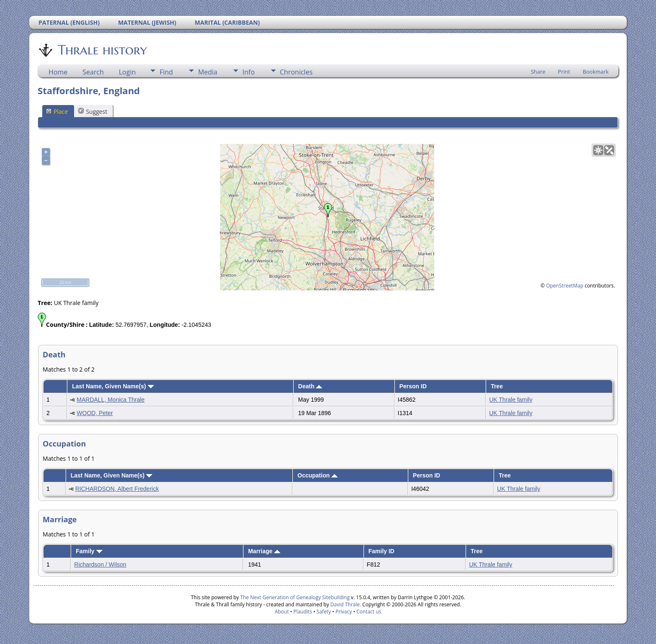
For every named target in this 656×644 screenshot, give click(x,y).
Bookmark (596, 72)
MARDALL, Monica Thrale (110, 400)
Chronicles (296, 72)
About (282, 612)
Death (310, 386)
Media (208, 72)
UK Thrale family (511, 400)
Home (58, 72)
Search (93, 72)
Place (57, 112)
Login (127, 72)
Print (564, 72)
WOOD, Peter (95, 413)
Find (166, 72)
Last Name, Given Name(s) (113, 386)
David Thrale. (345, 604)
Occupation (318, 475)
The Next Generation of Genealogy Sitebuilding (295, 597)
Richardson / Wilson (100, 564)
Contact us (369, 612)
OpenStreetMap (565, 286)
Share (538, 72)
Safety (324, 612)
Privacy (344, 612)
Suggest (93, 112)
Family (89, 551)
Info (248, 72)
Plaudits (303, 612)
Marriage (264, 551)
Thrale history (102, 50)
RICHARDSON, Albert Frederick (117, 489)
